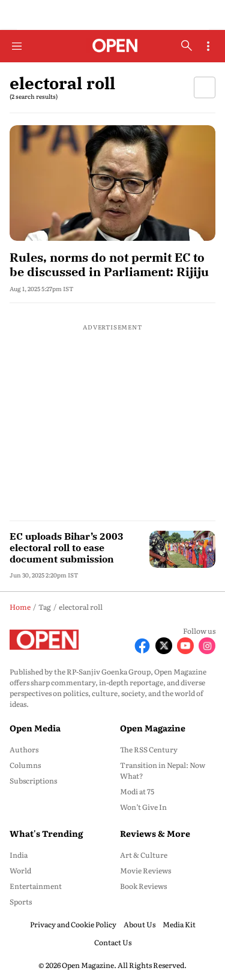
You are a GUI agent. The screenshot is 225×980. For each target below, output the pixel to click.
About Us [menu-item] (139, 924)
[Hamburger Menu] (17, 46)
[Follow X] (164, 646)
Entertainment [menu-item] (36, 886)
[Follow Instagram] (207, 646)
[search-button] (187, 46)
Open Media (35, 728)
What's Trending (46, 833)
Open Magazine (153, 728)
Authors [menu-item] (24, 749)
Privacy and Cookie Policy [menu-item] (73, 924)
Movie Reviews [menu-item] (145, 870)
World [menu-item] (20, 870)
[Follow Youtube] (185, 646)
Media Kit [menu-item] (179, 924)
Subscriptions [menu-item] (33, 781)
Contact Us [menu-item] (113, 942)
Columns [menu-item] (25, 765)
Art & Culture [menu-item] (144, 855)
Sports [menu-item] (21, 902)
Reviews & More (155, 833)
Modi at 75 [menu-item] (137, 791)
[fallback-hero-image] (112, 183)
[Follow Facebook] (142, 646)
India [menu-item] (19, 855)
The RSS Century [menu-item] (149, 749)
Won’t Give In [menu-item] (143, 807)
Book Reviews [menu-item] (143, 886)
